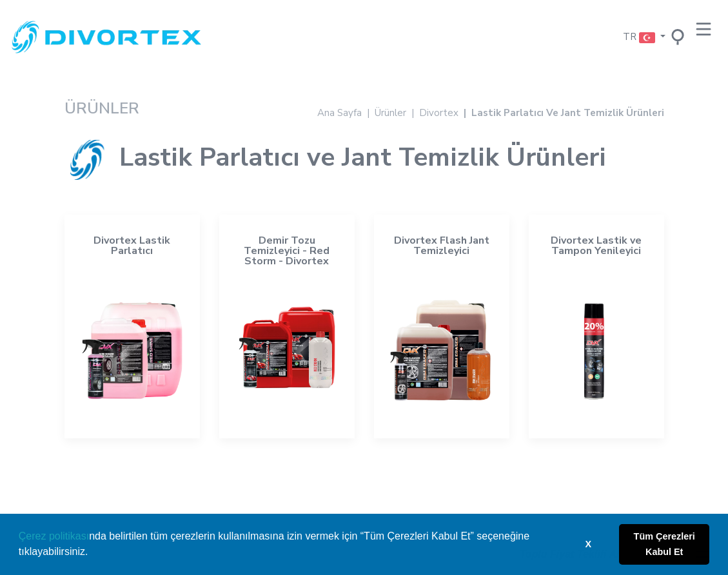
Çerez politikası (54, 536)
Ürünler (390, 113)
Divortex (439, 113)
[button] (93, 553)
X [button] (589, 544)
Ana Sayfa (339, 113)
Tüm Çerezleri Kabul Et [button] (664, 544)
